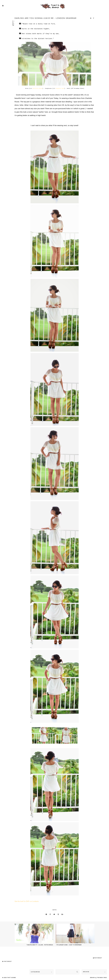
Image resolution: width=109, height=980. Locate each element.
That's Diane (11, 978)
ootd (54, 910)
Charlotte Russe (37, 89)
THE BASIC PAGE (102, 978)
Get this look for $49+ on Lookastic (27, 902)
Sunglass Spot (60, 89)
